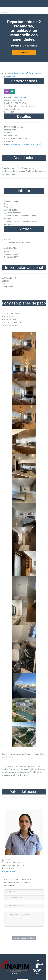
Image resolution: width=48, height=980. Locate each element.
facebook (32, 73)
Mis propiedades (9, 871)
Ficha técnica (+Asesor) (31, 144)
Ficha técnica (13, 144)
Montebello (16, 46)
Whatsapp (19, 73)
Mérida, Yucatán (30, 46)
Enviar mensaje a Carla (24, 938)
